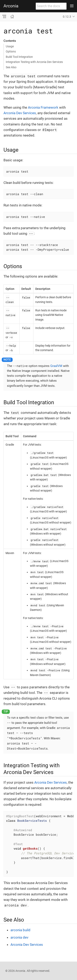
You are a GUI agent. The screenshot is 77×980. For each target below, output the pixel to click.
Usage (10, 46)
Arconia (11, 6)
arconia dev (19, 937)
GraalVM (56, 366)
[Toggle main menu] (72, 6)
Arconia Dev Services (20, 113)
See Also (11, 67)
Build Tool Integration (19, 57)
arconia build (20, 930)
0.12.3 (67, 17)
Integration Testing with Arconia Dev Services (34, 62)
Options (11, 51)
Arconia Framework (43, 107)
